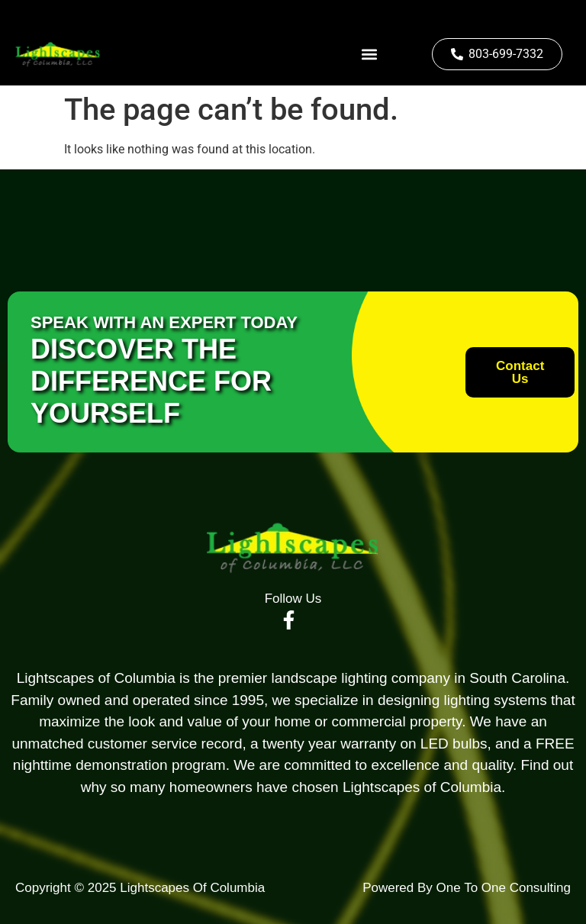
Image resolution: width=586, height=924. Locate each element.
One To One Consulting (502, 888)
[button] (369, 55)
